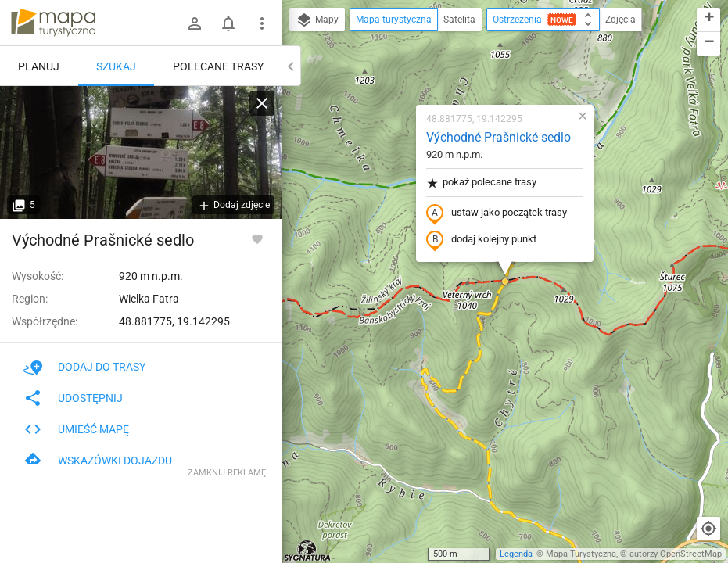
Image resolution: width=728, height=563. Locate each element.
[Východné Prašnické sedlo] (141, 152)
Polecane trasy (218, 66)
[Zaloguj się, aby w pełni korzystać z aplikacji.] (257, 238)
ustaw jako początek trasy (497, 213)
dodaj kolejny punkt (481, 240)
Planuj (39, 66)
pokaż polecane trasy (481, 183)
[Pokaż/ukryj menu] (262, 23)
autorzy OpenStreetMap (676, 554)
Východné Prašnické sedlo (498, 137)
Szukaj (116, 66)
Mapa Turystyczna (581, 554)
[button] (505, 281)
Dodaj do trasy (84, 367)
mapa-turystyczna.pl (53, 23)
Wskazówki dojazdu (98, 461)
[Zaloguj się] (195, 23)
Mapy (317, 20)
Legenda (516, 554)
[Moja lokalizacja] (708, 529)
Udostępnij (73, 398)
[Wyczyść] (262, 103)
